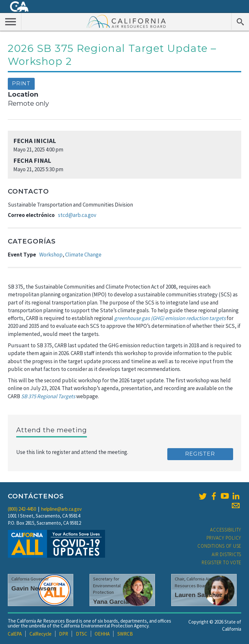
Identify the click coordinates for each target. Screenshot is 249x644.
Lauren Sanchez (199, 595)
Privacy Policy (224, 538)
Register (200, 454)
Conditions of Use (219, 546)
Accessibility (226, 530)
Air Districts (226, 554)
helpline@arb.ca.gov (61, 509)
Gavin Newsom (34, 588)
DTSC (82, 634)
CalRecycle (41, 634)
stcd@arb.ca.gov (77, 215)
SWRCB (125, 634)
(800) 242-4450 (22, 509)
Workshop (51, 255)
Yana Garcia (111, 602)
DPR (64, 634)
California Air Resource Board (126, 21)
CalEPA (15, 634)
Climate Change (83, 255)
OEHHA (102, 634)
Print (21, 83)
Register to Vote (221, 562)
